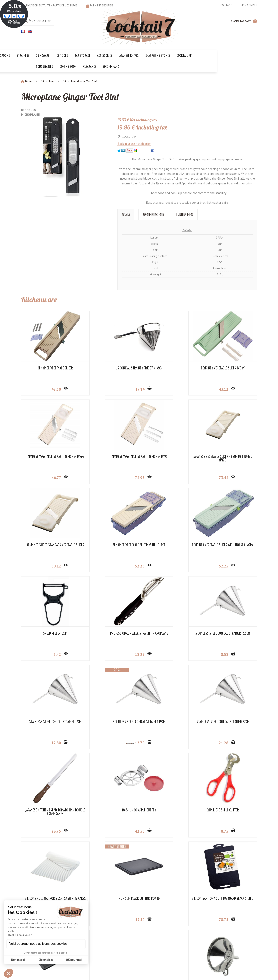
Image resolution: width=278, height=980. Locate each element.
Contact (226, 5)
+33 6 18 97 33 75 (245, 942)
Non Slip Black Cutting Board (230, 721)
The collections (110, 929)
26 (170, 742)
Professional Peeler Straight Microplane (169, 546)
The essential (109, 942)
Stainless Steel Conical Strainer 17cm (48, 634)
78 (49, 830)
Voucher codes (110, 950)
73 (109, 477)
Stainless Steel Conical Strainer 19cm (109, 634)
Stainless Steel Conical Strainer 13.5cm (230, 546)
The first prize (110, 946)
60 (170, 477)
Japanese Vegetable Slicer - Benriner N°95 (48, 458)
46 (230, 388)
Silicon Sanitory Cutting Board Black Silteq (48, 811)
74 (49, 477)
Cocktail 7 (239, 925)
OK (173, 938)
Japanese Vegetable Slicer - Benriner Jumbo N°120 (109, 458)
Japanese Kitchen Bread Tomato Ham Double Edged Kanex (230, 634)
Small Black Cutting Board (139, 809)
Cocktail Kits (108, 933)
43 (170, 388)
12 (49, 654)
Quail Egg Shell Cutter (109, 721)
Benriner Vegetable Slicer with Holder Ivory (48, 546)
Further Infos (185, 214)
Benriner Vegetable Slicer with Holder (230, 458)
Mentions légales (129, 971)
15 (98, 654)
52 (230, 477)
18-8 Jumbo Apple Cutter (48, 721)
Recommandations (153, 214)
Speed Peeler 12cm (109, 544)
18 (170, 565)
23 (230, 654)
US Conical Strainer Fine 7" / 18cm (109, 367)
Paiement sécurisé (101, 6)
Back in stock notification (134, 143)
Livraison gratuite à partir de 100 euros (52, 6)
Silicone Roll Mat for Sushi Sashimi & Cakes (169, 723)
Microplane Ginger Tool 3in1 (73, 96)
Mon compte (249, 5)
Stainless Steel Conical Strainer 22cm (169, 634)
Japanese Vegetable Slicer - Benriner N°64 (230, 369)
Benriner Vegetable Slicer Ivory (169, 367)
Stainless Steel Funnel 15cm (230, 809)
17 (110, 388)
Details (126, 214)
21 (170, 654)
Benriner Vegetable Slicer (48, 367)
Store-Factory (151, 971)
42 (49, 388)
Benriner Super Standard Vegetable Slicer (169, 458)
